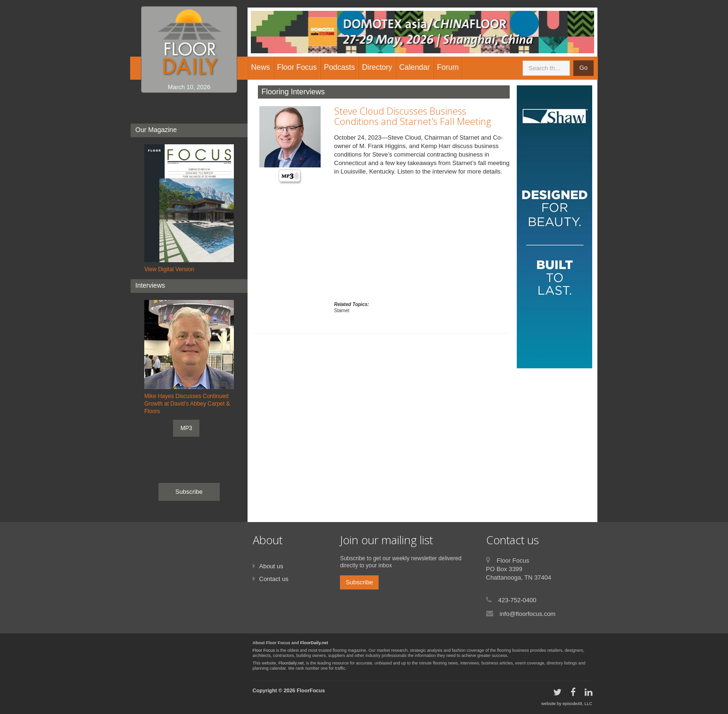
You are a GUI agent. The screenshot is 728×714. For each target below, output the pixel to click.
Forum (448, 67)
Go (583, 68)
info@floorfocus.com (528, 614)
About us (271, 566)
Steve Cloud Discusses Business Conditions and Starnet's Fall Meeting (413, 116)
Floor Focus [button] (297, 67)
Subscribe (189, 492)
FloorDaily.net (314, 643)
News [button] (261, 67)
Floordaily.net (291, 663)
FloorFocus (311, 690)
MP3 (186, 428)
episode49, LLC (577, 704)
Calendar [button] (415, 67)
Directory (377, 67)
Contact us (274, 579)
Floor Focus (264, 650)
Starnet (342, 311)
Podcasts (339, 67)
